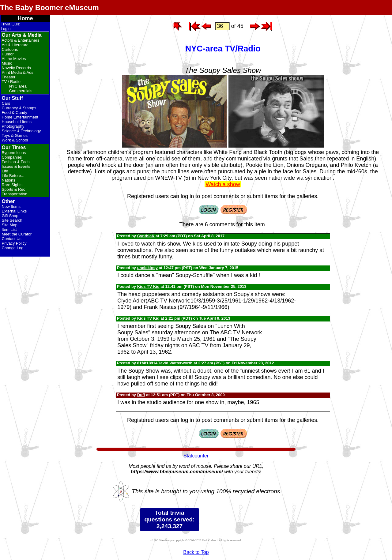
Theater (9, 77)
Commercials (21, 91)
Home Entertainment (20, 117)
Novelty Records (16, 68)
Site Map (10, 225)
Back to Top (196, 552)
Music (7, 63)
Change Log (13, 248)
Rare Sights (12, 185)
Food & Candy (15, 113)
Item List (9, 229)
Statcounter (196, 456)
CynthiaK (146, 236)
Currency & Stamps (19, 108)
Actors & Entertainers (21, 40)
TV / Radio (11, 82)
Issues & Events (16, 166)
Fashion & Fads (16, 162)
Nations (9, 180)
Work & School (15, 140)
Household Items (17, 122)
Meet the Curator (17, 234)
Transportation (15, 194)
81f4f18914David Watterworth (165, 363)
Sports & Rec (14, 189)
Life (5, 171)
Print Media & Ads (18, 72)
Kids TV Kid (148, 286)
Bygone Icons (14, 153)
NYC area (18, 86)
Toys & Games (15, 135)
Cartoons (10, 49)
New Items (11, 207)
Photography (13, 126)
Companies (12, 157)
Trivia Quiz (10, 24)
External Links (14, 211)
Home (25, 18)
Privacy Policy (14, 243)
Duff (141, 395)
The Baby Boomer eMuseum (49, 8)
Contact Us (12, 239)
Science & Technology (21, 131)
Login (6, 29)
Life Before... (13, 176)
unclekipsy (147, 268)
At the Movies (14, 59)
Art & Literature (15, 45)
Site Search (12, 220)
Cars (6, 103)
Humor (8, 54)
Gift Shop (10, 216)
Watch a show (223, 184)
